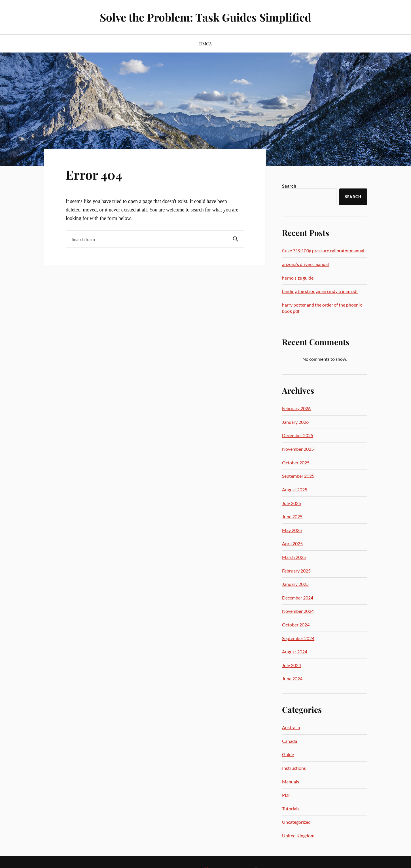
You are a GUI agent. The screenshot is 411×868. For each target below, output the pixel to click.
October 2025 (296, 463)
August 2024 (295, 652)
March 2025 (294, 557)
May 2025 (292, 530)
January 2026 (295, 422)
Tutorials (291, 809)
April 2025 (292, 543)
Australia (291, 727)
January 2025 (295, 584)
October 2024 (296, 625)
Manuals (291, 782)
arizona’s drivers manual (305, 264)
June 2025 (292, 516)
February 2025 (296, 571)
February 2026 (296, 408)
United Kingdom (298, 835)
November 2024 (298, 611)
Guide (288, 754)
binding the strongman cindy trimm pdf (320, 291)
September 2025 (298, 476)
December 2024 (298, 598)
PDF (286, 795)
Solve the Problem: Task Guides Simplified (205, 17)
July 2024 (292, 665)
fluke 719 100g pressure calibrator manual (323, 250)
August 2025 (295, 489)
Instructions (294, 768)
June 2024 (292, 679)
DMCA (205, 44)
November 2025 (298, 449)
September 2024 (298, 638)
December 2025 (298, 435)
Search (289, 186)
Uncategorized (296, 822)
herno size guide (298, 278)
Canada (290, 741)
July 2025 (292, 503)
